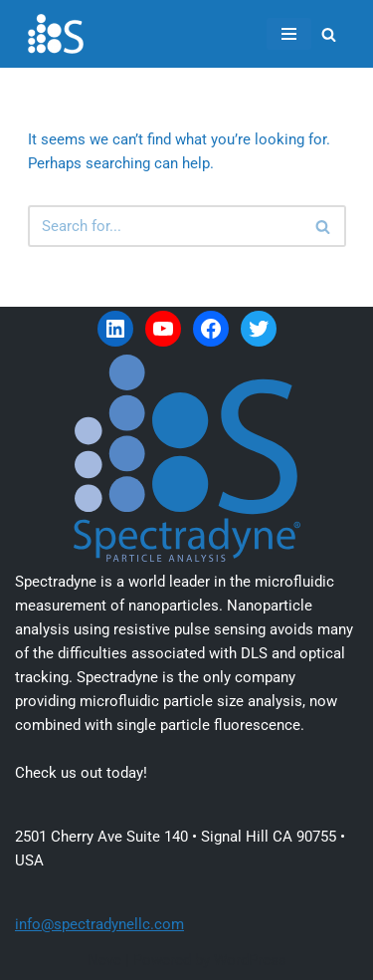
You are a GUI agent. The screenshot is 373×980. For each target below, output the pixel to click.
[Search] (329, 34)
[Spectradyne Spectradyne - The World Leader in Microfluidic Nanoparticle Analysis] (56, 34)
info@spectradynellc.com (99, 924)
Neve (104, 960)
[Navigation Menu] (289, 34)
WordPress (250, 960)
